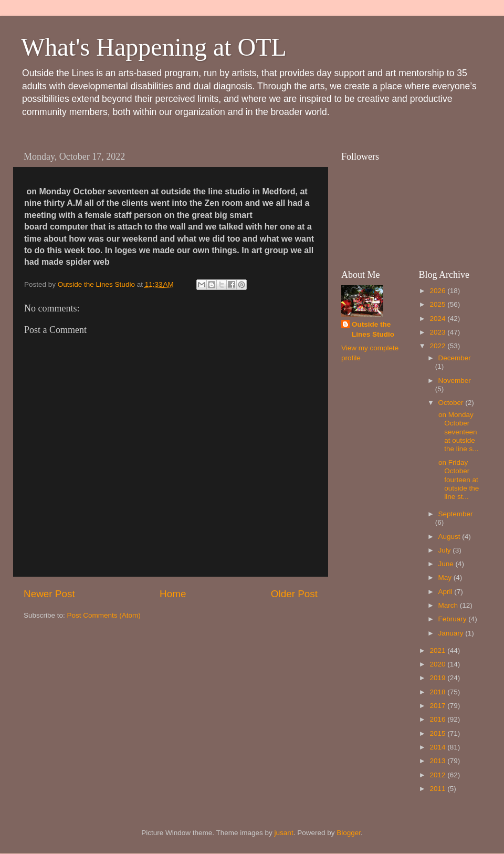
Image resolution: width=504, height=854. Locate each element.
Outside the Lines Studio (373, 329)
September (456, 514)
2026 (438, 291)
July (446, 550)
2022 (438, 346)
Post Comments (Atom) (104, 615)
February (454, 619)
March (449, 605)
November (455, 381)
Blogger (349, 833)
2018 (438, 692)
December (455, 358)
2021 (438, 650)
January (452, 633)
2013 (438, 761)
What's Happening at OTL (154, 47)
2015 (438, 733)
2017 (438, 706)
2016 (438, 719)
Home (173, 594)
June (447, 564)
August (450, 537)
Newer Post (49, 594)
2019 (438, 678)
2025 (438, 304)
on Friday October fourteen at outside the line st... (458, 480)
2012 (438, 775)
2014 (438, 747)
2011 (438, 789)
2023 (438, 332)
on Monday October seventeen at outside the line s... (457, 432)
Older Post (294, 594)
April (447, 592)
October (452, 403)
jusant (284, 833)
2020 (438, 664)
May (446, 577)
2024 (438, 319)
